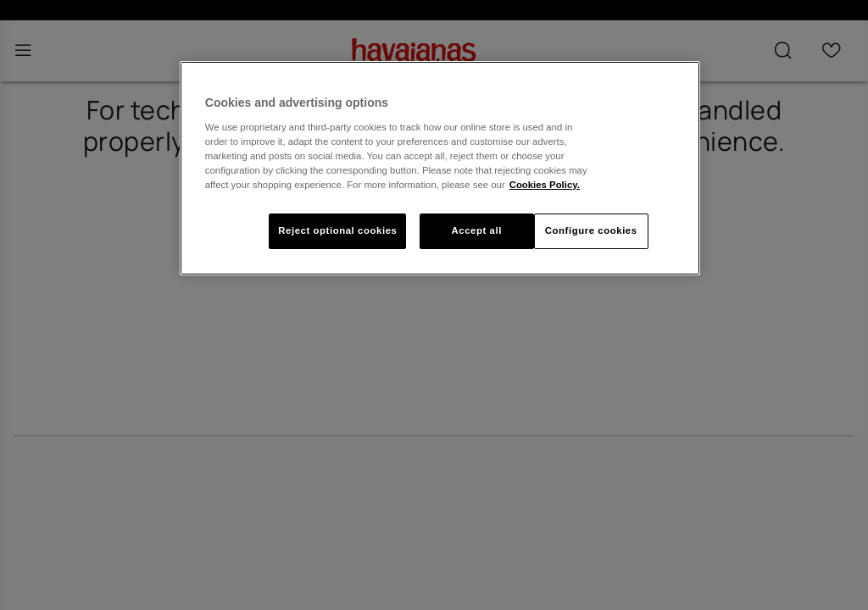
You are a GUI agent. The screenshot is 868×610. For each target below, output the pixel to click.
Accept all (476, 230)
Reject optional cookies (337, 230)
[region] (440, 168)
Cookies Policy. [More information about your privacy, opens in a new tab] (545, 185)
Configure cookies (591, 230)
